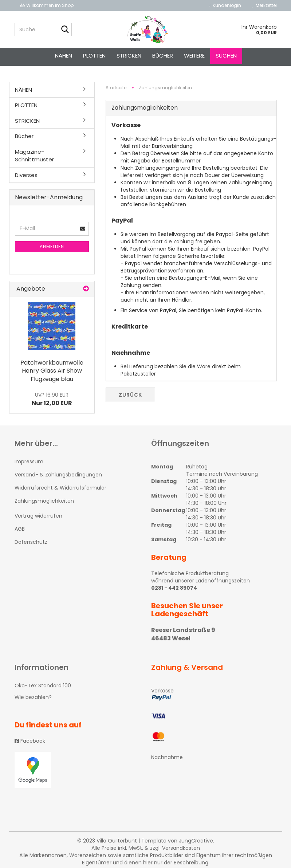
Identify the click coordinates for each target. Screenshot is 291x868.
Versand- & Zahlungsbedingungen (58, 475)
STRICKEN (129, 56)
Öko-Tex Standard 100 (43, 686)
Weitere (194, 56)
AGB (20, 529)
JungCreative (196, 841)
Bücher (163, 56)
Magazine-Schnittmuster (34, 156)
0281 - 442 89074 (174, 588)
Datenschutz (31, 542)
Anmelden (52, 246)
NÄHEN (64, 56)
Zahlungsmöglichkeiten (44, 501)
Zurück (130, 395)
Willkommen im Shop (47, 5)
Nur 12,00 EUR (52, 399)
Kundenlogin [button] (225, 5)
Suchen (226, 56)
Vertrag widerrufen (38, 516)
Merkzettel (264, 5)
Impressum (29, 462)
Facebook (30, 741)
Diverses (26, 175)
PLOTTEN (94, 56)
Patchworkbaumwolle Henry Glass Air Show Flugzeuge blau (52, 371)
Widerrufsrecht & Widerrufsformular (60, 488)
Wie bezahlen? (33, 697)
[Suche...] (65, 30)
